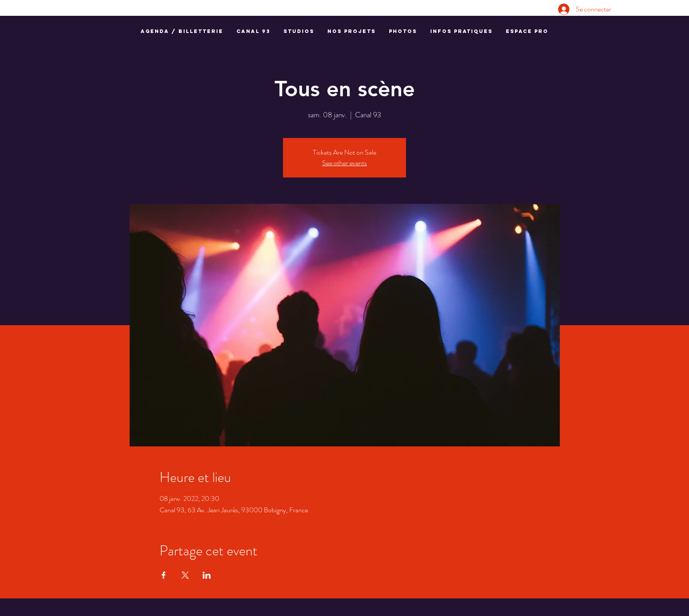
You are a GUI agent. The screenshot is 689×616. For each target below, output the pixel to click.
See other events (344, 163)
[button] (253, 31)
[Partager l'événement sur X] (185, 575)
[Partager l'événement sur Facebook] (164, 575)
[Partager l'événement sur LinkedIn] (207, 575)
